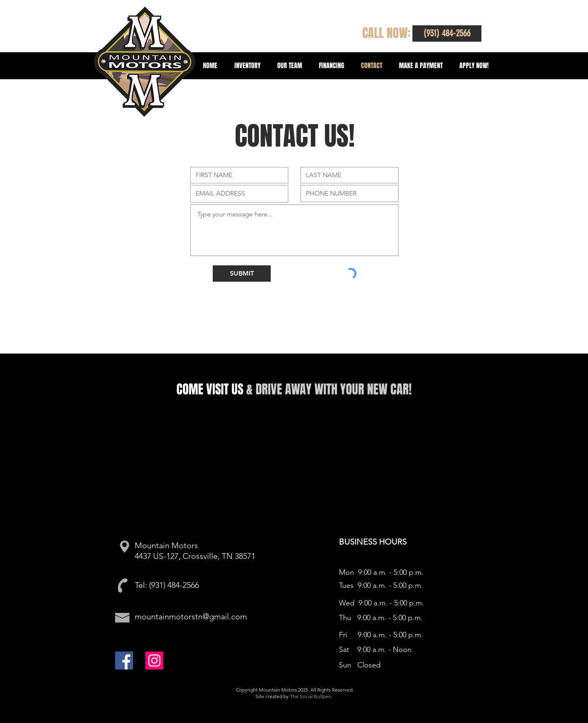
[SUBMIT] (242, 274)
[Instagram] (154, 661)
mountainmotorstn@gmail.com (191, 616)
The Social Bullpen (311, 696)
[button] (447, 33)
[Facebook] (124, 661)
